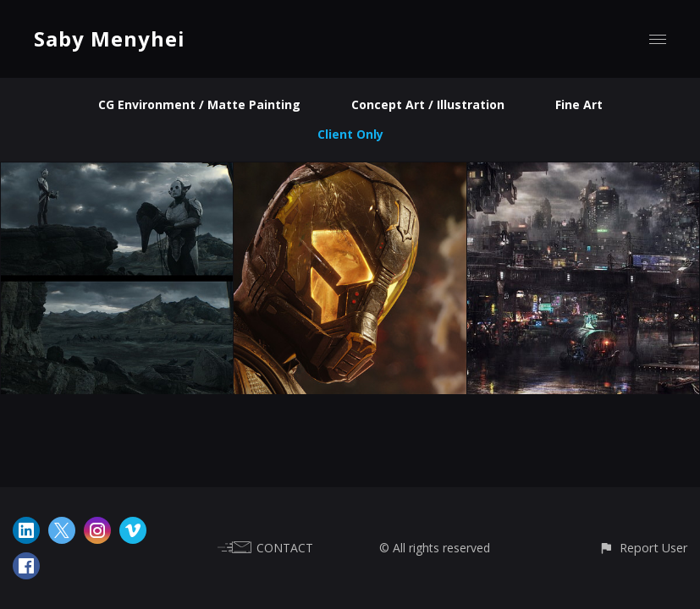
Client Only (350, 134)
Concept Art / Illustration (428, 104)
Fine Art (579, 104)
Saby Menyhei (110, 38)
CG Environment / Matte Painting (199, 104)
